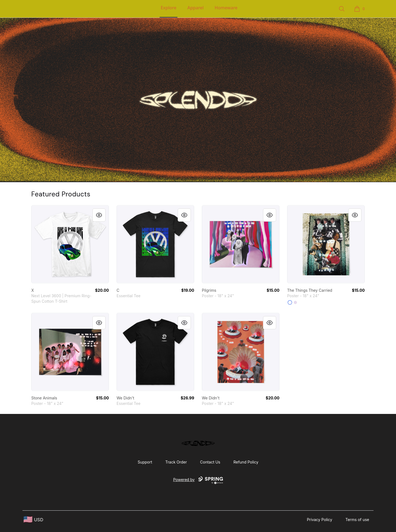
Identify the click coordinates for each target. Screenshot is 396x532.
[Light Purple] (295, 302)
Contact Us (210, 462)
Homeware (226, 8)
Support (145, 462)
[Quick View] (99, 215)
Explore (169, 8)
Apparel (195, 8)
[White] (290, 302)
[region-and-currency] (33, 520)
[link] (70, 244)
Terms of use (357, 520)
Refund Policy (246, 462)
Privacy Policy (320, 520)
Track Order (176, 462)
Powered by (198, 480)
